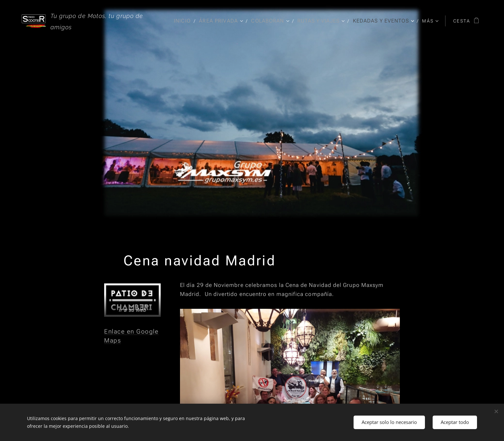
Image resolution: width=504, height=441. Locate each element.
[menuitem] (180, 21)
